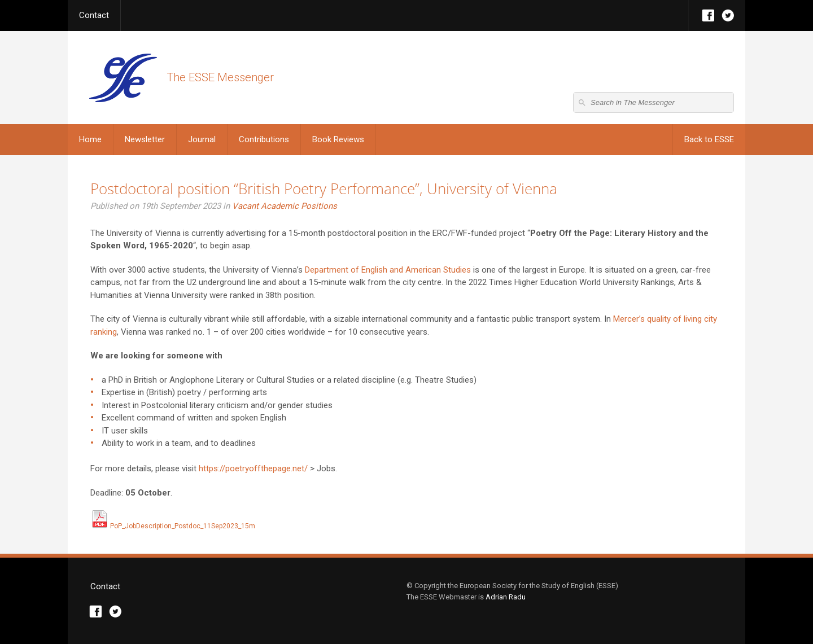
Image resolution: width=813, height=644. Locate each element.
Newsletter (145, 139)
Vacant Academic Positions (285, 206)
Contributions (264, 139)
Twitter (728, 16)
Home (90, 139)
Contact (94, 15)
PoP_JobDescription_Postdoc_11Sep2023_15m (173, 526)
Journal (202, 139)
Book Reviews (338, 139)
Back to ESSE (709, 139)
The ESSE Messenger (123, 78)
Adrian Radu (506, 597)
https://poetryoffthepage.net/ (253, 468)
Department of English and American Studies (388, 270)
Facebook (708, 16)
